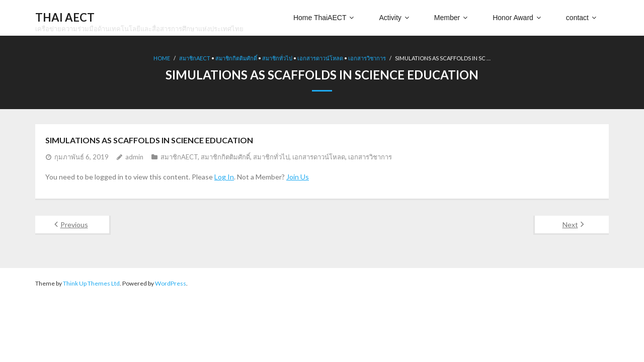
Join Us (298, 177)
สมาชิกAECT (195, 58)
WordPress (171, 283)
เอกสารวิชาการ (367, 58)
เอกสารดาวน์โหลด (320, 58)
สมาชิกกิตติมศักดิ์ (236, 58)
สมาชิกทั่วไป (277, 58)
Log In (224, 177)
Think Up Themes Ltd (91, 283)
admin (134, 157)
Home (162, 58)
